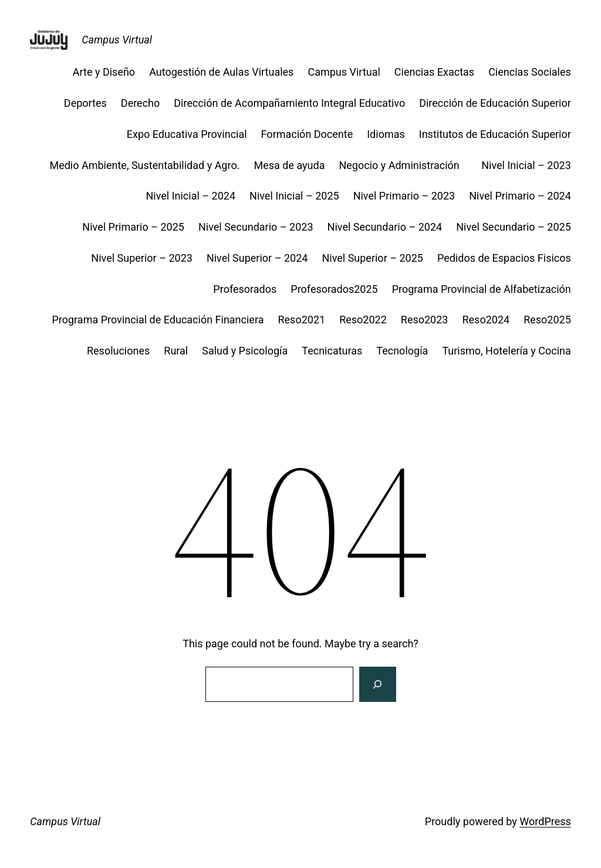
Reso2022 (363, 320)
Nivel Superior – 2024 (257, 258)
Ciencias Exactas (434, 72)
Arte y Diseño (104, 72)
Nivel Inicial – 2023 (526, 165)
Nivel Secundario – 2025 (514, 227)
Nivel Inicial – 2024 (190, 196)
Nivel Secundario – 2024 (385, 227)
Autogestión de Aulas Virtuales (221, 72)
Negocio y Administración (403, 165)
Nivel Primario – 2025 (133, 227)
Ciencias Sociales (530, 72)
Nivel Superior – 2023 (142, 258)
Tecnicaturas (332, 351)
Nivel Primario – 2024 (520, 196)
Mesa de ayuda (289, 165)
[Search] (377, 684)
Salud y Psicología (245, 351)
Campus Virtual (117, 40)
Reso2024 (486, 320)
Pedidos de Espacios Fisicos (504, 258)
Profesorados (245, 289)
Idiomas (386, 134)
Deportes (85, 103)
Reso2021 (301, 320)
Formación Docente (307, 134)
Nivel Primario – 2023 (404, 196)
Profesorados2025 (334, 289)
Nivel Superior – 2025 (372, 258)
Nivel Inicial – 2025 (294, 196)
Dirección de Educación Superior (495, 103)
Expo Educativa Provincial (187, 134)
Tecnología (402, 351)
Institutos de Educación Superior (495, 134)
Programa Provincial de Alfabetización (482, 289)
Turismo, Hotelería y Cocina (506, 351)
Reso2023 (425, 320)
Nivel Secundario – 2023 (256, 227)
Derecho (140, 103)
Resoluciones (118, 351)
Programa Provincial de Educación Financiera (158, 320)
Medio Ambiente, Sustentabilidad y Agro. (144, 165)
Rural (176, 351)
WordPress (545, 821)
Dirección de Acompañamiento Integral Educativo (289, 103)
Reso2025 (547, 320)
